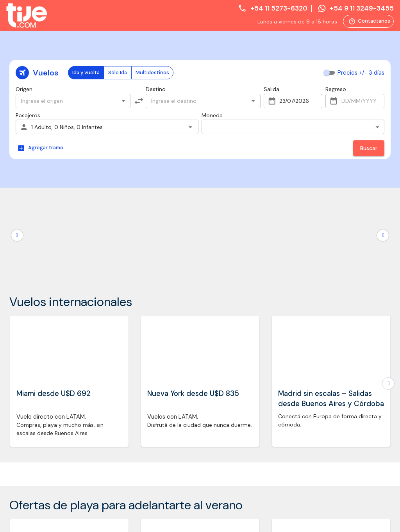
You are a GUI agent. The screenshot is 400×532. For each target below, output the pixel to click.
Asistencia (22, 236)
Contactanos (368, 21)
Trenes (18, 246)
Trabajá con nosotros (134, 266)
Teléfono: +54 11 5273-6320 (340, 237)
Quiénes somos (126, 227)
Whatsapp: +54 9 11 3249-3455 (339, 251)
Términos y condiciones (137, 236)
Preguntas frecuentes (134, 246)
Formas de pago (127, 276)
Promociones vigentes (135, 286)
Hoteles (19, 256)
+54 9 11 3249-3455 (356, 8)
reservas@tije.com (329, 266)
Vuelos (18, 227)
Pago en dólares (127, 296)
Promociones (26, 266)
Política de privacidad (134, 256)
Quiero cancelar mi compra (325, 351)
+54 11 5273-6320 (272, 8)
